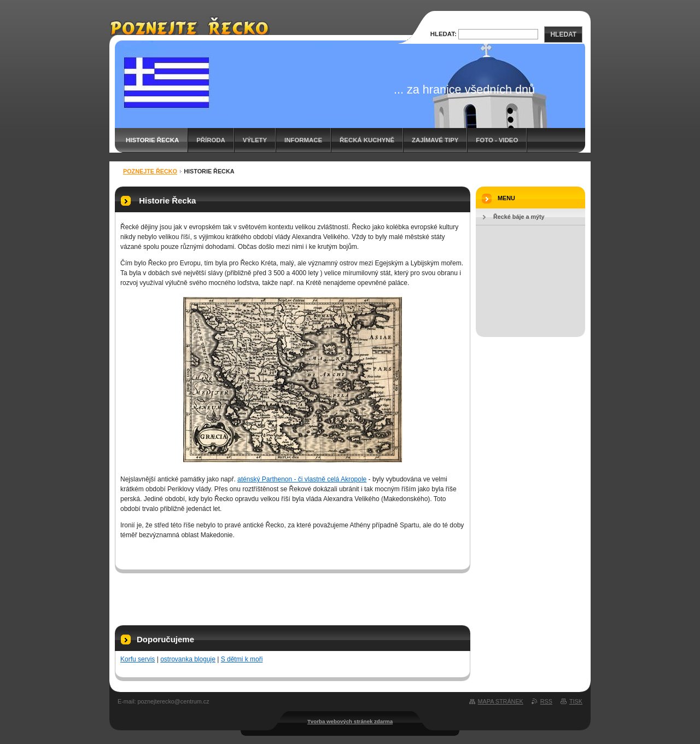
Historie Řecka (152, 140)
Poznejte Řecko (150, 171)
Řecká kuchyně (367, 140)
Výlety (255, 140)
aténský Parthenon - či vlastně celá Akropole (302, 479)
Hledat (563, 34)
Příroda (211, 140)
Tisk (576, 701)
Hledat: (444, 34)
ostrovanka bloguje (188, 659)
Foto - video (497, 140)
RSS (546, 701)
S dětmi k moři (242, 659)
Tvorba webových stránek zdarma (350, 721)
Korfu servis (138, 659)
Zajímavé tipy (435, 140)
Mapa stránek (501, 701)
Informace (303, 140)
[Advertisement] (293, 595)
